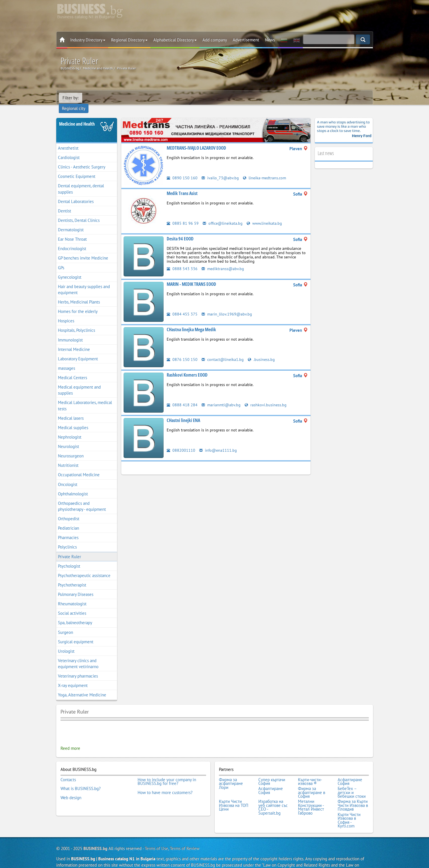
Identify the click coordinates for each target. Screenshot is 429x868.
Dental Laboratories (76, 193)
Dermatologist (71, 222)
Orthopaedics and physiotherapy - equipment (82, 498)
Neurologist (69, 438)
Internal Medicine (74, 341)
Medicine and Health (77, 116)
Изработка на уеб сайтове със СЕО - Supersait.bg (273, 796)
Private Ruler (70, 549)
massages (67, 360)
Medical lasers (71, 410)
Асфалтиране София (350, 773)
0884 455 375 (182, 306)
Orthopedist (69, 511)
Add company (215, 40)
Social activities (72, 605)
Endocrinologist (72, 241)
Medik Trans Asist (182, 185)
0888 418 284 (182, 397)
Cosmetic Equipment (77, 168)
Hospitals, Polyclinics (76, 323)
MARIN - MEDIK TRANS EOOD (191, 276)
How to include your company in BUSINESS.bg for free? (167, 773)
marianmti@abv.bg (221, 397)
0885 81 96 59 (183, 215)
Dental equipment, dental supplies (81, 181)
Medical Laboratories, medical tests (85, 398)
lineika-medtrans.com (265, 170)
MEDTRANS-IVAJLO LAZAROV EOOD (196, 140)
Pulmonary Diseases (76, 586)
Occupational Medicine (79, 467)
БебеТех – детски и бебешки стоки (352, 782)
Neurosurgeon (71, 448)
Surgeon (66, 624)
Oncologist (68, 476)
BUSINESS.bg (95, 835)
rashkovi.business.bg (267, 397)
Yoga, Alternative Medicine (82, 687)
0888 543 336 (182, 261)
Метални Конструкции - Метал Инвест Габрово (311, 796)
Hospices (66, 313)
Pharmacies (68, 530)
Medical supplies (73, 420)
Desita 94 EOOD (180, 231)
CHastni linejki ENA (183, 412)
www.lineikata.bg (266, 215)
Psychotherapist (72, 577)
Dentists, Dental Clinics (79, 212)
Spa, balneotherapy (75, 615)
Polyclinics (67, 539)
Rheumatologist (72, 596)
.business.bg (263, 351)
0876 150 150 (182, 351)
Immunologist (70, 332)
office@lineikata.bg (223, 215)
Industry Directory (88, 40)
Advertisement (246, 40)
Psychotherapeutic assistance (84, 567)
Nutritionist (68, 457)
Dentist (65, 203)
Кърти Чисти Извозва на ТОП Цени (234, 794)
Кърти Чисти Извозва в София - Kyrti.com (349, 807)
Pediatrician (69, 520)
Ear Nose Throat (72, 231)
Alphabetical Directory (175, 40)
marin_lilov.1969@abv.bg (227, 306)
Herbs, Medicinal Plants (79, 294)
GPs (61, 260)
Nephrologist (70, 429)
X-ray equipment (73, 677)
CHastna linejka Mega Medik (191, 322)
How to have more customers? (165, 783)
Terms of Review (185, 835)
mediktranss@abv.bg (223, 261)
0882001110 (181, 442)
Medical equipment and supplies (79, 382)
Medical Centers (72, 370)
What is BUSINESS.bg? (81, 779)
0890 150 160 (182, 170)
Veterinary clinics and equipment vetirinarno (78, 656)
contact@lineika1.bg (223, 351)
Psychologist (69, 558)
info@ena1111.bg (218, 442)
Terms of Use (156, 835)
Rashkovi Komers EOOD (187, 367)
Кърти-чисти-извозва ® (310, 773)
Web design (71, 786)
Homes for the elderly (78, 303)
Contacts (68, 771)
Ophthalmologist (73, 486)
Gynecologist (70, 269)
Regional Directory (129, 40)
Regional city (98, 98)
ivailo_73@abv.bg (220, 170)
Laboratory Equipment (78, 351)
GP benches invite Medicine (83, 250)
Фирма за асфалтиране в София (312, 782)
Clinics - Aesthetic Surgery (82, 159)
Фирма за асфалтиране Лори (231, 775)
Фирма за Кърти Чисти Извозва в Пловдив (353, 794)
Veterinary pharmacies (78, 668)
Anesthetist (68, 140)
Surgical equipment (76, 634)
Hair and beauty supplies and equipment (84, 282)
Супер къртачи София (272, 773)
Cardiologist (69, 149)
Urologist (66, 643)
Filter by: (71, 98)
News (270, 40)
